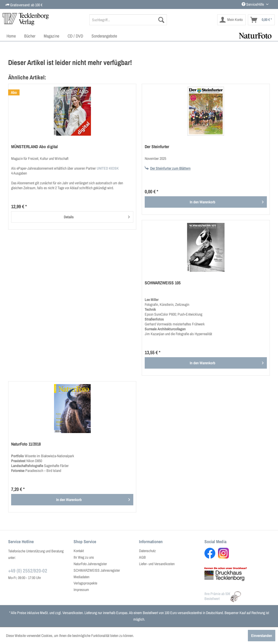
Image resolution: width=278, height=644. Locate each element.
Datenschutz (147, 551)
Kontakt (79, 551)
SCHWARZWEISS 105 (163, 283)
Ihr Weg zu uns (84, 557)
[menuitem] (128, 20)
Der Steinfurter (157, 147)
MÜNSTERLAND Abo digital (34, 147)
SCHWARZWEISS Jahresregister (97, 570)
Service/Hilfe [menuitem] (253, 4)
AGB (142, 557)
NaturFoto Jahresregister (90, 564)
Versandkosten (73, 613)
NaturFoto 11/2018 (26, 444)
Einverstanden (262, 636)
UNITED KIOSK (108, 168)
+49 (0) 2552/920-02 (28, 571)
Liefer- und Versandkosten (157, 564)
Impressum (81, 590)
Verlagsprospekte (85, 583)
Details (97, 216)
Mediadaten (81, 577)
